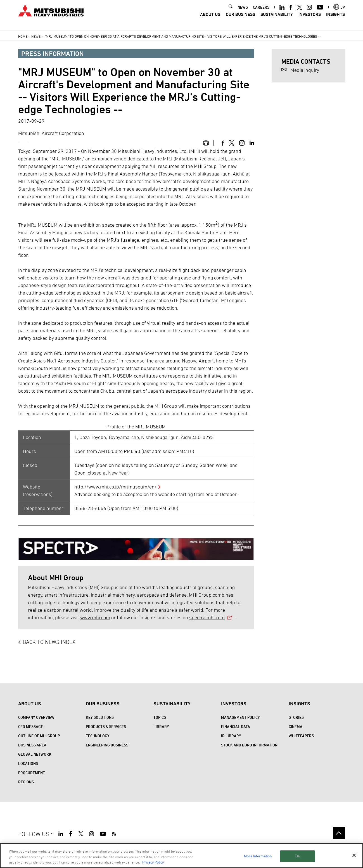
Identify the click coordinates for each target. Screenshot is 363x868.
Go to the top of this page (339, 833)
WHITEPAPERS (301, 736)
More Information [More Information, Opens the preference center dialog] (258, 856)
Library (161, 726)
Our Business (240, 19)
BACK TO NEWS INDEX (49, 642)
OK (298, 856)
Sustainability (277, 19)
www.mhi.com (95, 617)
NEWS (243, 12)
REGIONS (26, 782)
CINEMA (296, 726)
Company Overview (36, 717)
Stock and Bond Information (249, 745)
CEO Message (31, 726)
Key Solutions (100, 717)
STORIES (296, 717)
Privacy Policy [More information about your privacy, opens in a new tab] (153, 863)
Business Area (32, 745)
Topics (160, 717)
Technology (98, 736)
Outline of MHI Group (39, 736)
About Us (210, 19)
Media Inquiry (305, 70)
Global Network (35, 754)
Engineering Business (107, 745)
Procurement (32, 773)
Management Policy (240, 717)
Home (23, 36)
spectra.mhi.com (207, 617)
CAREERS (261, 12)
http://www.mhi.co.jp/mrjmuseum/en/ (115, 487)
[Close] (354, 855)
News (36, 36)
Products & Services (106, 726)
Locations (28, 763)
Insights (335, 19)
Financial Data (236, 726)
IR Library (231, 736)
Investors (310, 19)
